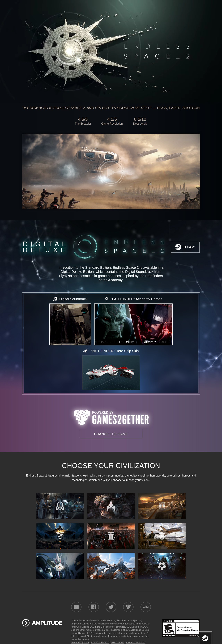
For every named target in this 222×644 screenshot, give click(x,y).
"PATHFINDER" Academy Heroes (137, 299)
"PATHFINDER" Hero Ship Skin (115, 351)
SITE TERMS (117, 642)
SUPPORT (76, 642)
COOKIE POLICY (100, 642)
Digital (45, 247)
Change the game (111, 434)
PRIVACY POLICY (135, 642)
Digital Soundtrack (73, 299)
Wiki (146, 607)
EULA (86, 642)
